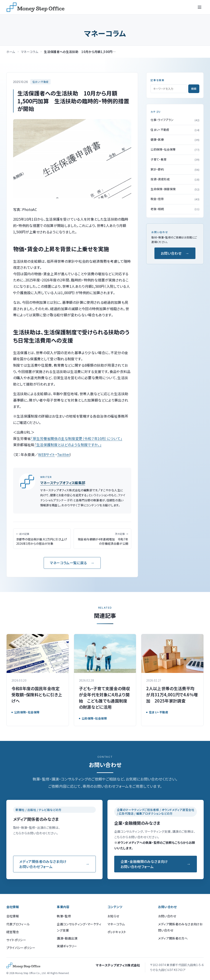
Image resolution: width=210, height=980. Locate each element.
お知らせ (113, 916)
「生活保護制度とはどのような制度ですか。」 (68, 445)
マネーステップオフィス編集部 (63, 483)
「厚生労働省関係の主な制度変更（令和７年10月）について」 (76, 438)
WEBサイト (47, 454)
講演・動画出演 (67, 938)
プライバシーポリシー (21, 948)
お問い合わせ (171, 253)
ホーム (11, 52)
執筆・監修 (64, 916)
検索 (194, 89)
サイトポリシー (16, 940)
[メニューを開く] (200, 7)
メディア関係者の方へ (173, 938)
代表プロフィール (18, 924)
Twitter (63, 454)
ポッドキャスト (117, 932)
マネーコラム (30, 52)
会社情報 (13, 916)
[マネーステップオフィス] (35, 7)
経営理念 (13, 932)
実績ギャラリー (67, 946)
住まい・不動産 (40, 82)
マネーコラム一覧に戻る (68, 563)
